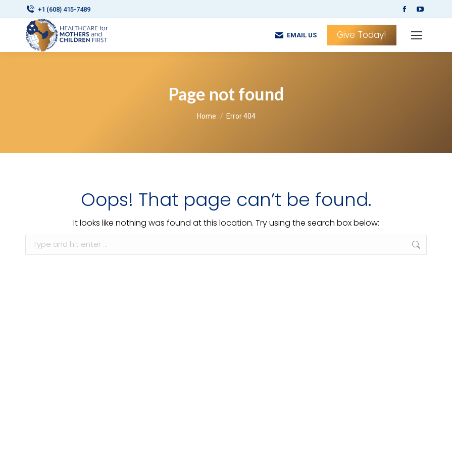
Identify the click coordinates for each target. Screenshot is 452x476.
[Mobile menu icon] (417, 35)
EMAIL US (295, 35)
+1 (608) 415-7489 (58, 9)
